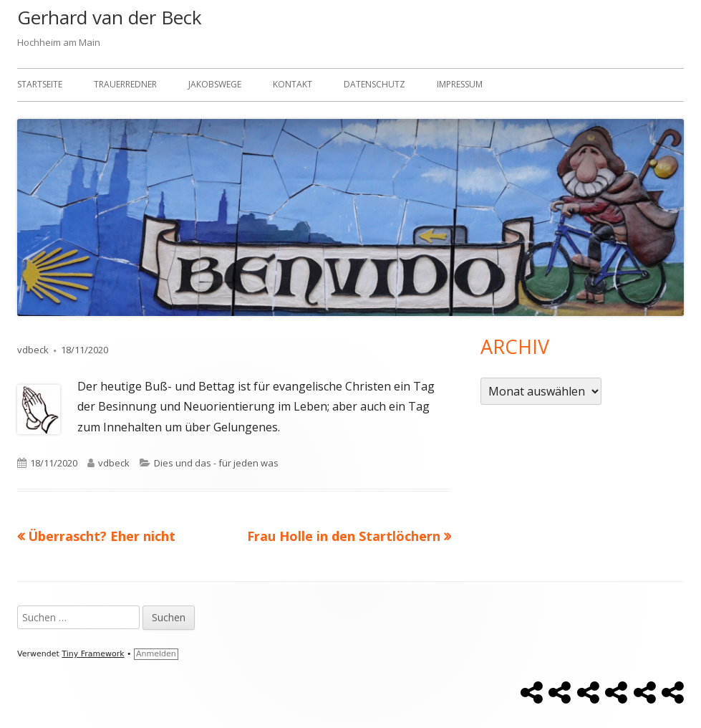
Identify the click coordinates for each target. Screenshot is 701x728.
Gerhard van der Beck (110, 17)
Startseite (40, 84)
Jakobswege (215, 84)
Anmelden (156, 654)
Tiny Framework (93, 654)
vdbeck (33, 350)
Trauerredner (125, 84)
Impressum (460, 84)
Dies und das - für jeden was (216, 463)
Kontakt (293, 84)
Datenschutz (374, 84)
